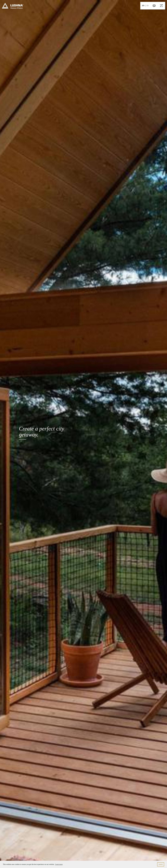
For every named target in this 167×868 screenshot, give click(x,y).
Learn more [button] (59, 864)
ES (148, 6)
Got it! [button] (161, 864)
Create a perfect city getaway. (41, 433)
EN (143, 6)
